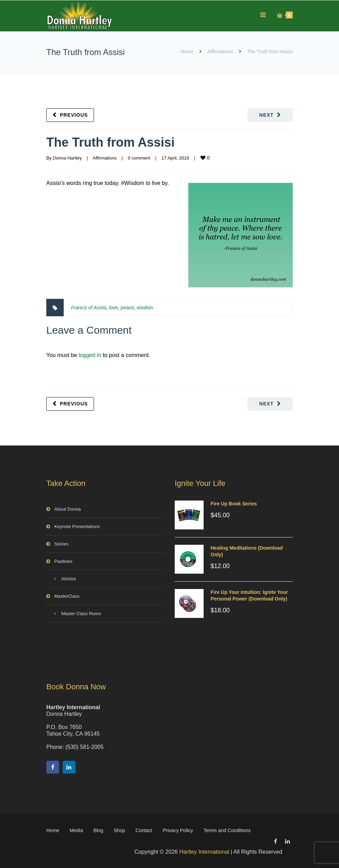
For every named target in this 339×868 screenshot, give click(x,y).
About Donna (68, 509)
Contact (144, 830)
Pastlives (63, 561)
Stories (61, 544)
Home (187, 52)
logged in (90, 355)
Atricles (69, 579)
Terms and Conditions (227, 830)
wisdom (145, 308)
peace (127, 308)
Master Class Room (81, 614)
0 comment (139, 158)
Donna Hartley (67, 158)
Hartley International (204, 852)
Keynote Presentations (77, 526)
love (113, 308)
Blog (98, 830)
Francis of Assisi (89, 308)
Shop (120, 830)
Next (266, 115)
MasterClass (67, 596)
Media (76, 830)
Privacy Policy (178, 830)
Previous (74, 115)
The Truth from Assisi (111, 142)
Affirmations (220, 52)
